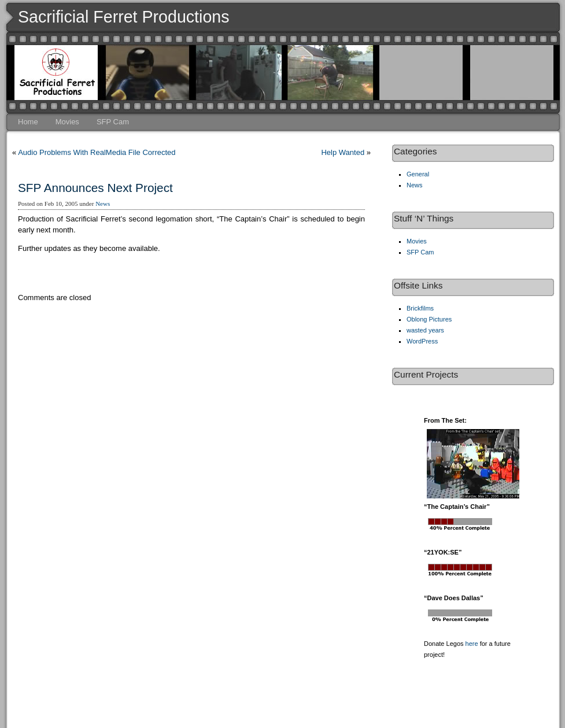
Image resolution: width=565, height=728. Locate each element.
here (472, 644)
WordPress (422, 341)
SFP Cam (113, 122)
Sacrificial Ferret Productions (124, 17)
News (103, 204)
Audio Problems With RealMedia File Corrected (97, 152)
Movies (67, 122)
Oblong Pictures (429, 319)
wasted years (425, 330)
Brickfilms (420, 308)
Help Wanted (343, 152)
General (418, 174)
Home (28, 122)
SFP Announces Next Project (95, 188)
